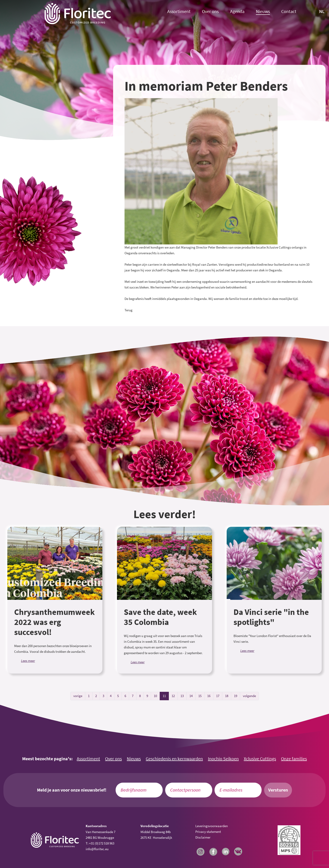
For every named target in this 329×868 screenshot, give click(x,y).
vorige (78, 696)
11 (164, 696)
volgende (249, 696)
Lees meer (28, 661)
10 (155, 696)
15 (200, 696)
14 (191, 696)
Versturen (278, 790)
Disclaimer (203, 837)
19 (236, 696)
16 (209, 696)
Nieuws (263, 12)
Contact (289, 12)
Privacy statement (208, 832)
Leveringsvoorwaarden (212, 826)
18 (227, 696)
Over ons (210, 12)
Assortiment (179, 12)
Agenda (237, 12)
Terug (129, 310)
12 (173, 696)
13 (182, 696)
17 (218, 696)
